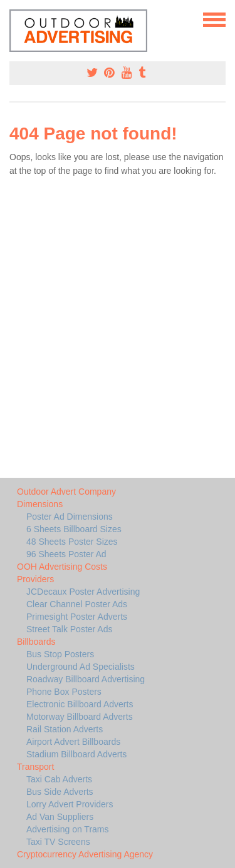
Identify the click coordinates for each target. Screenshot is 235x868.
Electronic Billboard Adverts (80, 704)
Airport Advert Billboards (73, 742)
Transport (35, 767)
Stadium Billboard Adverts (76, 754)
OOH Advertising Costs (62, 567)
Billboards (36, 642)
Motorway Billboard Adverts (80, 717)
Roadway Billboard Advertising (86, 679)
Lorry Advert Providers (70, 804)
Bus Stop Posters (60, 654)
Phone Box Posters (64, 692)
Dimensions (40, 504)
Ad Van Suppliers (60, 817)
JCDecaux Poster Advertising (83, 592)
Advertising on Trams (68, 829)
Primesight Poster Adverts (77, 617)
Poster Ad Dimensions (70, 517)
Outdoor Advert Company (66, 492)
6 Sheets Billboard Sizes (74, 529)
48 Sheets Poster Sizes (72, 542)
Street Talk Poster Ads (69, 629)
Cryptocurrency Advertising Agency (85, 854)
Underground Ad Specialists (81, 667)
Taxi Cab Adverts (59, 779)
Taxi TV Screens (58, 842)
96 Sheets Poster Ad (66, 554)
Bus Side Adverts (60, 792)
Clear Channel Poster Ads (77, 604)
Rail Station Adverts (65, 729)
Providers (35, 579)
